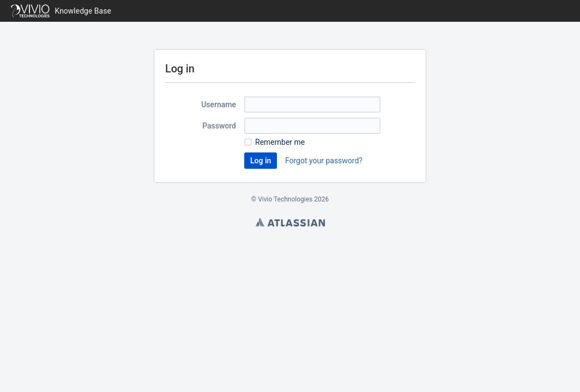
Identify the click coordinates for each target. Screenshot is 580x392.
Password (219, 126)
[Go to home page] (61, 11)
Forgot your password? (324, 161)
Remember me (280, 142)
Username (219, 105)
